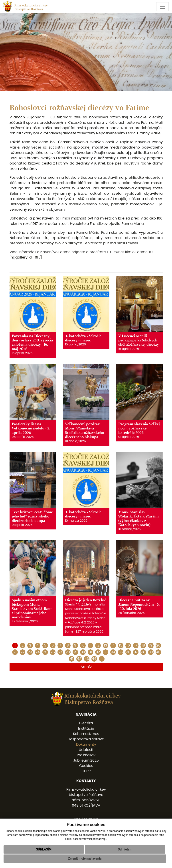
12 (98, 645)
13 (105, 645)
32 (98, 652)
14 (113, 645)
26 (53, 652)
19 (151, 645)
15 (121, 645)
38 (143, 652)
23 (30, 652)
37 (136, 652)
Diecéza (86, 723)
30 (83, 652)
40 (158, 652)
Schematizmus (86, 734)
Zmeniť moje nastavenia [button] (85, 858)
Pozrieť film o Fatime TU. (133, 252)
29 (75, 652)
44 (94, 659)
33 (105, 652)
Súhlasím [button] (44, 849)
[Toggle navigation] (162, 7)
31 (90, 652)
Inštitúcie (86, 729)
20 (158, 645)
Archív (86, 667)
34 (113, 652)
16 (128, 645)
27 (60, 652)
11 (90, 645)
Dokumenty (86, 745)
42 (79, 659)
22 (22, 652)
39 (151, 652)
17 (136, 645)
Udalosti (86, 750)
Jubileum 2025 (86, 760)
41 (72, 659)
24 (38, 652)
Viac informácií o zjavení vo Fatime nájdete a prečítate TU (60, 252)
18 (143, 645)
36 (128, 652)
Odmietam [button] (125, 849)
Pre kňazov (86, 755)
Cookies (86, 766)
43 (87, 659)
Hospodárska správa (86, 739)
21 (15, 652)
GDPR (86, 771)
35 (121, 652)
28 (68, 652)
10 (83, 645)
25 (45, 652)
